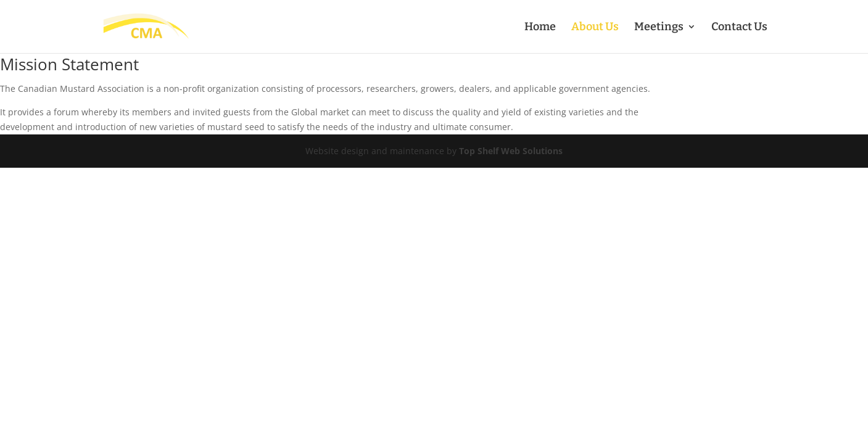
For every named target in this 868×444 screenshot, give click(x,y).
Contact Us (739, 28)
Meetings (659, 28)
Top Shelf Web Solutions (511, 151)
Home (540, 28)
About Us (595, 28)
